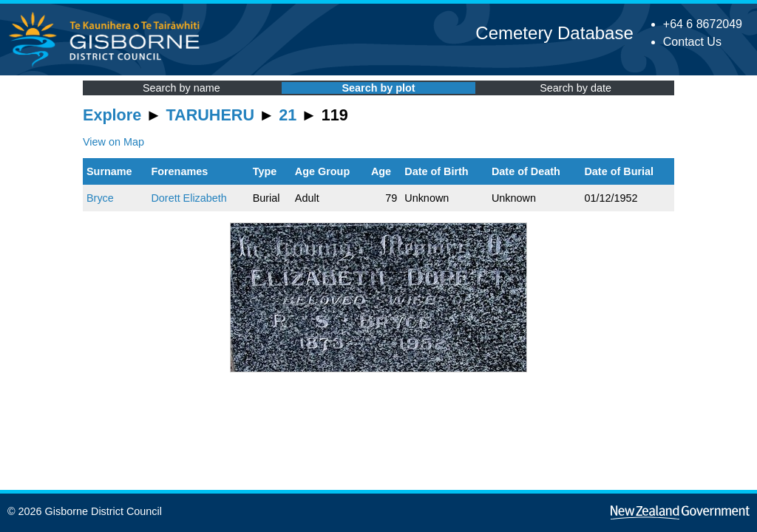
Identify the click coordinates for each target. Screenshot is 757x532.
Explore (112, 115)
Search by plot (378, 88)
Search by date (576, 88)
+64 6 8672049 (703, 24)
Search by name (181, 88)
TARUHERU (210, 115)
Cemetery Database (554, 33)
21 (288, 115)
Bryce (100, 198)
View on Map (113, 142)
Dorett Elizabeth (189, 198)
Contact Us (692, 42)
